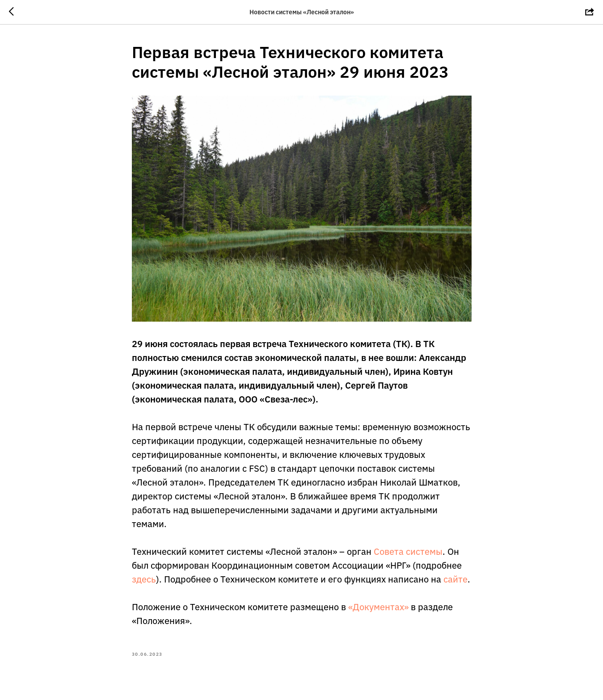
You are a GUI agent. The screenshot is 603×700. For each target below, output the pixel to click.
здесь (144, 579)
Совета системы (408, 551)
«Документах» (378, 607)
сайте (455, 579)
